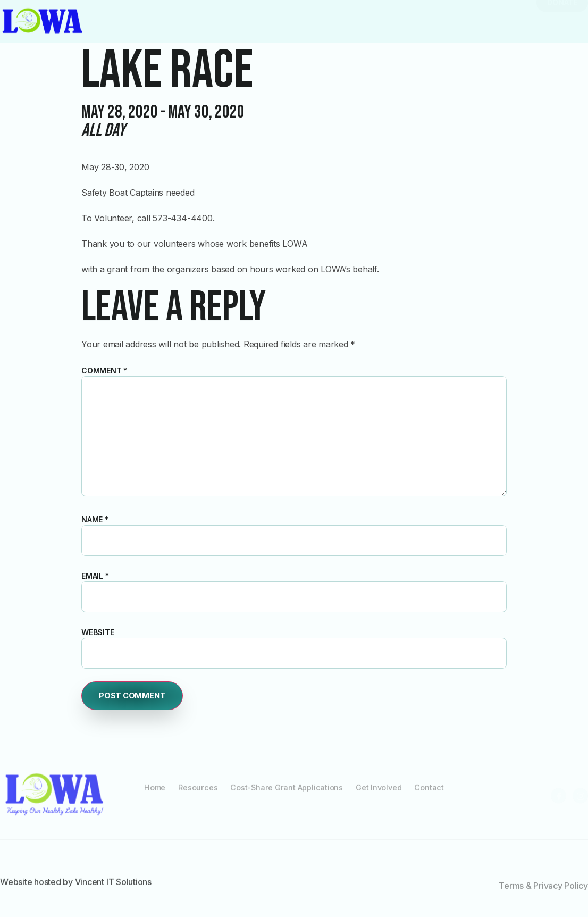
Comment (104, 370)
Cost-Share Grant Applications (287, 793)
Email (95, 576)
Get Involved (383, 793)
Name (95, 519)
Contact (436, 793)
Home (149, 793)
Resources (194, 793)
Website (98, 632)
